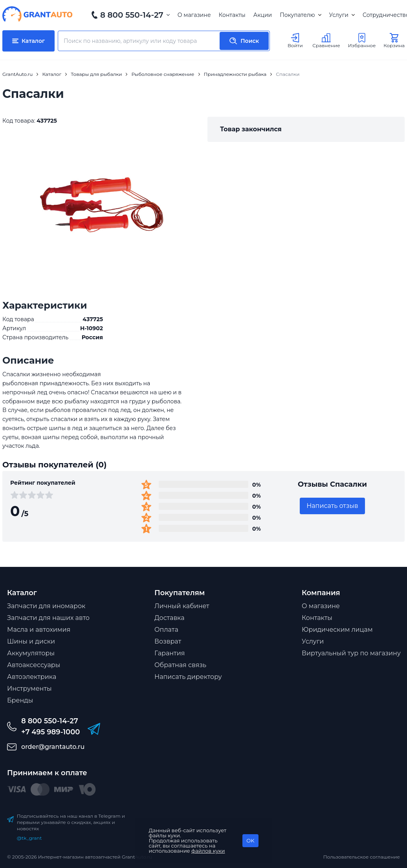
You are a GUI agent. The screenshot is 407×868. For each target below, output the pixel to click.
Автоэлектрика (32, 677)
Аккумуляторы (31, 653)
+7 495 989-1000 (50, 732)
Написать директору (188, 677)
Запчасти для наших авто (48, 618)
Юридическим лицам (337, 630)
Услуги (342, 15)
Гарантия (170, 653)
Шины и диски (31, 641)
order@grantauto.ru (53, 747)
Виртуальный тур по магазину (351, 653)
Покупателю (300, 15)
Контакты (232, 15)
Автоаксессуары (34, 665)
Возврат (168, 641)
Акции (263, 15)
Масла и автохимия (39, 630)
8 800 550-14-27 (132, 15)
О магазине (194, 15)
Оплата (166, 630)
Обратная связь (180, 665)
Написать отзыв (332, 506)
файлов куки (208, 851)
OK (250, 840)
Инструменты (29, 689)
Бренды (20, 700)
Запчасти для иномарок (46, 606)
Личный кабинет (182, 606)
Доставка (170, 618)
